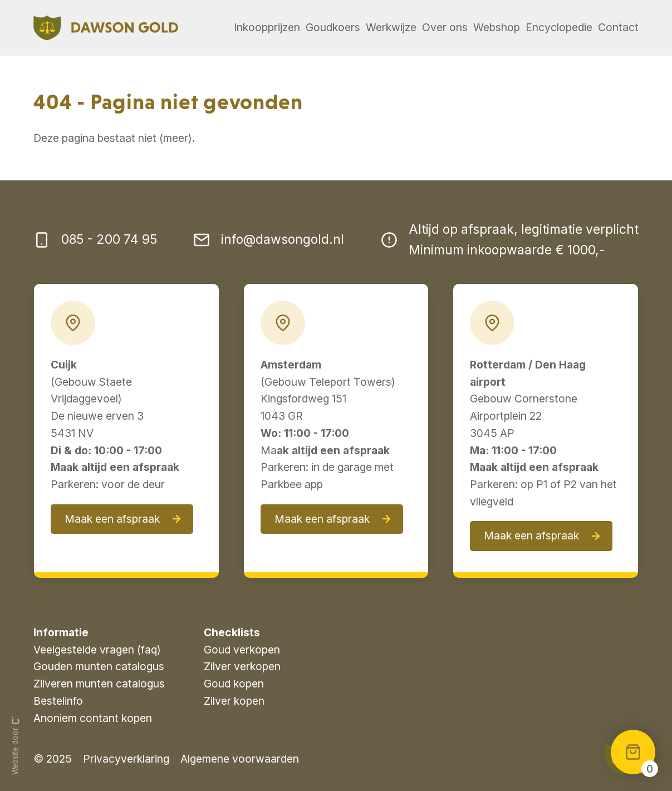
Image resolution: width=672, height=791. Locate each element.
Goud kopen (234, 684)
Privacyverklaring (126, 759)
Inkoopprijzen (267, 27)
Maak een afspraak (112, 519)
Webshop (497, 27)
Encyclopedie (559, 27)
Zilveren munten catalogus (99, 684)
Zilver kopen (234, 701)
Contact (618, 27)
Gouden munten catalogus (99, 666)
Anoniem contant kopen (93, 718)
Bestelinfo (58, 701)
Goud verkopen (242, 650)
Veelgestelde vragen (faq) (97, 650)
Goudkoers (333, 27)
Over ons (445, 27)
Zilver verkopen (242, 666)
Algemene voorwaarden (240, 759)
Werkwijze (391, 27)
